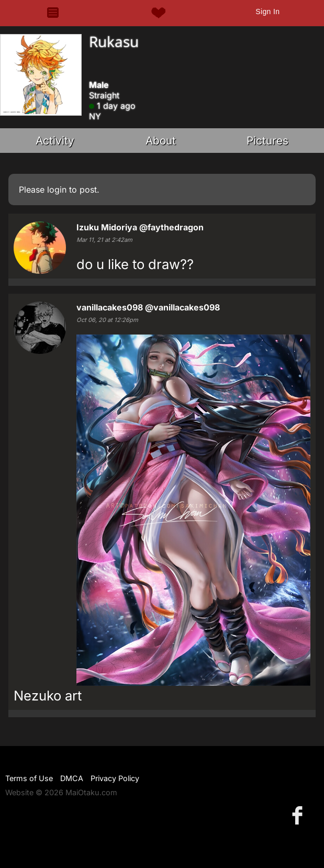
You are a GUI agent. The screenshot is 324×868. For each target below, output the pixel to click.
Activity (55, 141)
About (161, 141)
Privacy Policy (115, 778)
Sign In (267, 12)
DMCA (72, 778)
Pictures (267, 141)
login (57, 190)
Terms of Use (29, 778)
